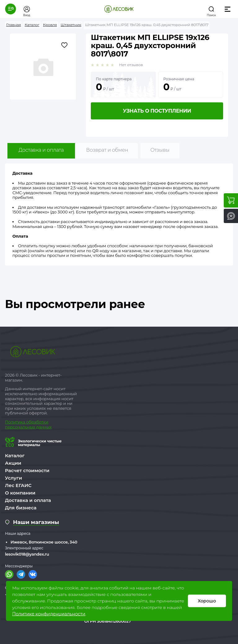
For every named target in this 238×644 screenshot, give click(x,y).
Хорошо (207, 601)
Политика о (17, 422)
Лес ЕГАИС (18, 485)
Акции (13, 463)
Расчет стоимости (27, 470)
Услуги (13, 478)
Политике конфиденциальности (49, 614)
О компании (20, 493)
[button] (11, 9)
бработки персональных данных (28, 424)
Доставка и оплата (41, 150)
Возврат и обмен (107, 150)
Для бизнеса (21, 508)
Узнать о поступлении (157, 111)
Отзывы (160, 150)
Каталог (15, 456)
